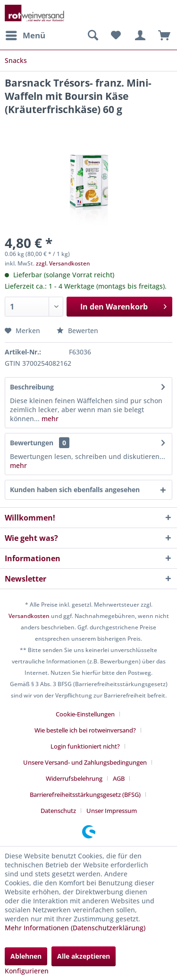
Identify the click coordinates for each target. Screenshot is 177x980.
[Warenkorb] (162, 35)
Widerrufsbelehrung (74, 778)
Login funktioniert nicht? (85, 746)
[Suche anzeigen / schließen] (93, 35)
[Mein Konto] (139, 35)
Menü (25, 34)
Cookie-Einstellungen (85, 714)
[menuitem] (25, 35)
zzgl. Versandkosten (63, 263)
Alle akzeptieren (84, 956)
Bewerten (77, 331)
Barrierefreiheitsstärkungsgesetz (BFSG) (85, 795)
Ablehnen (26, 956)
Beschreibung (32, 387)
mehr (49, 419)
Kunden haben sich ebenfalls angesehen (75, 490)
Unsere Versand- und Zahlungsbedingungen (85, 762)
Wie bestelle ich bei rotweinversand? (85, 730)
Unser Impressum (112, 811)
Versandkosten (29, 616)
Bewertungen (32, 443)
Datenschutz (58, 811)
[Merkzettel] (116, 35)
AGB (119, 778)
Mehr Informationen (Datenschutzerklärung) (75, 928)
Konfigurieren (27, 971)
